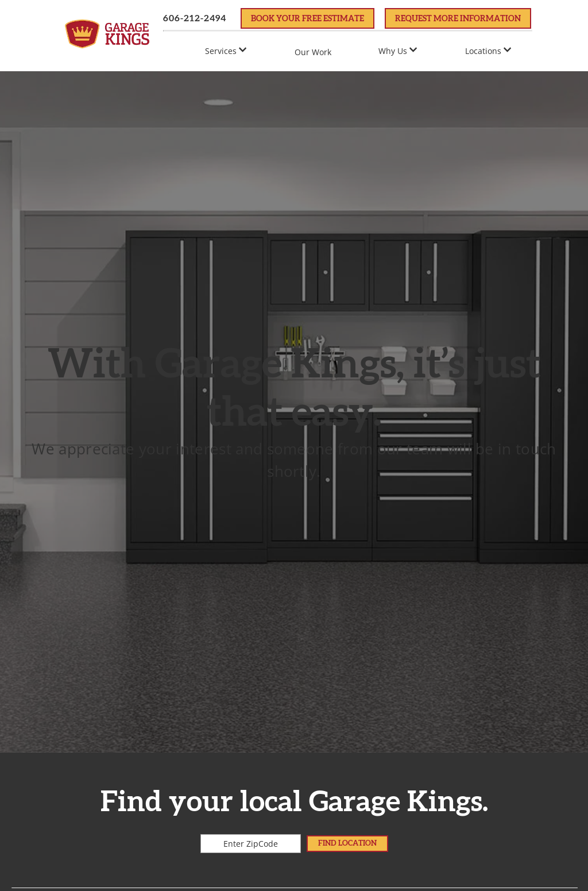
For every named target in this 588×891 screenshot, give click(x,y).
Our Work (313, 52)
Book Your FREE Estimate (307, 19)
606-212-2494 (195, 18)
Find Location (347, 843)
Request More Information (458, 19)
